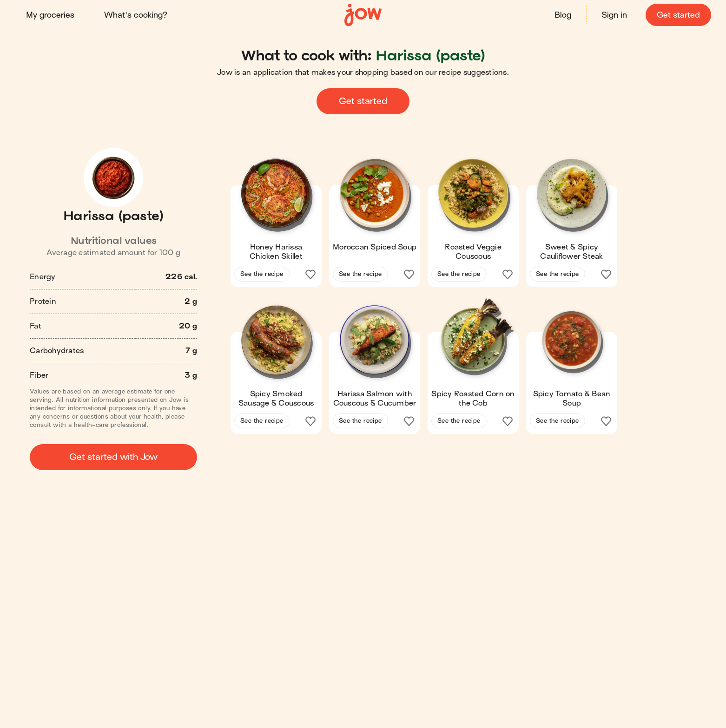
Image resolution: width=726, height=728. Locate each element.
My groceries (50, 15)
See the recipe (262, 274)
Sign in (614, 15)
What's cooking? (136, 15)
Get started (678, 15)
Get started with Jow (113, 457)
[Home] (363, 15)
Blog (563, 15)
